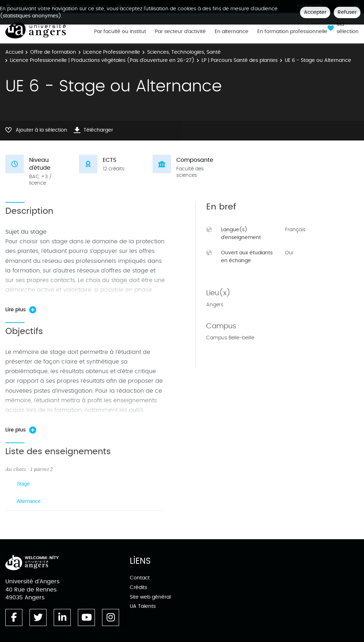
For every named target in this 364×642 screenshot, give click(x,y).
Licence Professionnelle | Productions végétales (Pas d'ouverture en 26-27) (102, 60)
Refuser (347, 12)
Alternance (29, 501)
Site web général (150, 597)
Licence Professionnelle (112, 52)
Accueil (14, 52)
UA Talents (143, 606)
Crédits (138, 587)
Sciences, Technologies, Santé (184, 52)
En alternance (232, 32)
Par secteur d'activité (180, 32)
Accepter (315, 12)
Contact (140, 578)
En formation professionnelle (292, 32)
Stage (23, 484)
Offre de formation (53, 52)
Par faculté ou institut (120, 32)
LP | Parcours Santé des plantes (240, 60)
